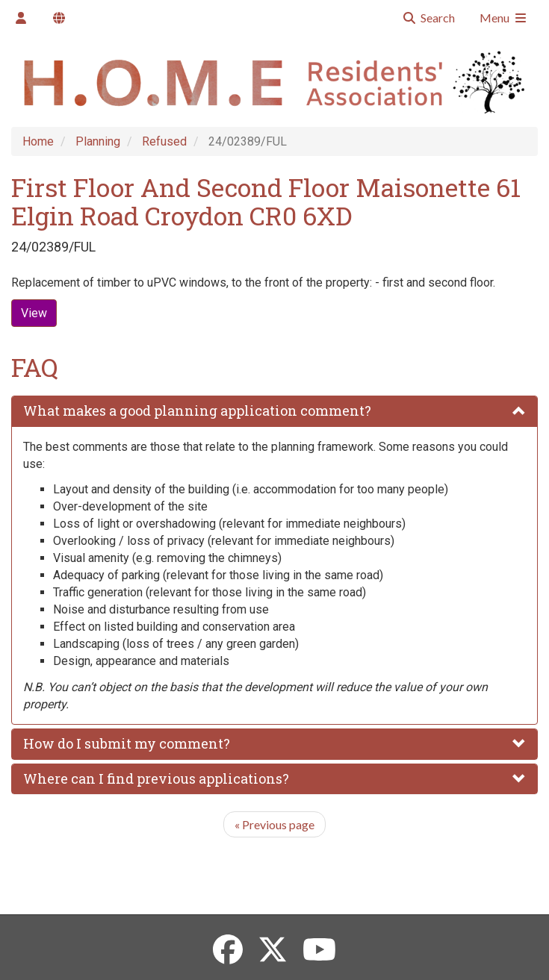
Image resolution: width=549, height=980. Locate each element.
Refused (164, 141)
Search (428, 18)
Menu (504, 18)
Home (38, 141)
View (34, 313)
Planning (98, 141)
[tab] (274, 411)
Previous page (274, 824)
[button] (274, 411)
